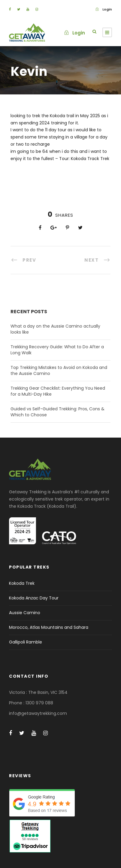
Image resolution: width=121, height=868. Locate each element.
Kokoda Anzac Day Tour (34, 598)
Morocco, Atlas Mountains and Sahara (49, 627)
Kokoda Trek (22, 583)
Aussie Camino (25, 613)
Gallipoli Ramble (26, 642)
